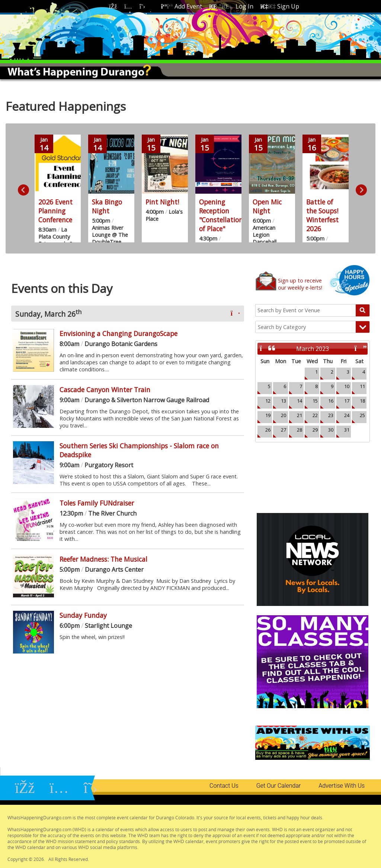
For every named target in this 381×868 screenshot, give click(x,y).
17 (347, 401)
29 (315, 430)
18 (362, 401)
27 (284, 430)
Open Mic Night (267, 206)
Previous (22, 188)
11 (362, 386)
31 (347, 430)
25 (362, 415)
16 (331, 401)
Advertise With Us (342, 786)
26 (268, 430)
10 (347, 386)
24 (347, 415)
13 (284, 401)
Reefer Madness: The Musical (103, 559)
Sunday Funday (83, 615)
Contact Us (224, 786)
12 (268, 401)
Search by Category (282, 327)
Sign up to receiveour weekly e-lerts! (300, 284)
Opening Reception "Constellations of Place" (222, 215)
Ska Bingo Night (107, 206)
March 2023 (313, 349)
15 (315, 401)
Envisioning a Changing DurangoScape (119, 333)
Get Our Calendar (278, 786)
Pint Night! (162, 202)
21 (300, 415)
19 (268, 415)
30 (331, 430)
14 (300, 401)
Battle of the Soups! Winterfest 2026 (322, 215)
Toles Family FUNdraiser (97, 503)
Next (359, 188)
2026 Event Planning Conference (55, 211)
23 (331, 415)
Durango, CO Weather (313, 470)
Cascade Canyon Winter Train (105, 390)
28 (300, 430)
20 (284, 415)
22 (315, 415)
